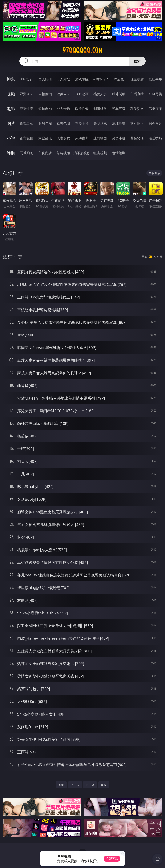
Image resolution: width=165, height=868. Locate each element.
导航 (11, 153)
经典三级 (119, 109)
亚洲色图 (45, 123)
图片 (11, 123)
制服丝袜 (100, 109)
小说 (11, 138)
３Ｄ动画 (82, 94)
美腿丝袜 (100, 123)
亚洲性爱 (27, 109)
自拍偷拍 (45, 94)
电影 (11, 109)
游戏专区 (82, 79)
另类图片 (155, 123)
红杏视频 (100, 153)
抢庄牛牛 (155, 79)
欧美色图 (63, 123)
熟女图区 (137, 123)
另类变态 (155, 109)
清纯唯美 (119, 123)
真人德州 (45, 79)
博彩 (11, 79)
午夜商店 (45, 153)
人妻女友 (63, 138)
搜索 (137, 61)
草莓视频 (63, 153)
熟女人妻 (100, 94)
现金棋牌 (137, 79)
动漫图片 (82, 123)
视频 (11, 94)
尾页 (104, 785)
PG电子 (27, 79)
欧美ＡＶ (63, 94)
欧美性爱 (82, 109)
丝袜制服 (119, 94)
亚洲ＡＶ (27, 94)
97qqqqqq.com (82, 50)
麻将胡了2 (100, 79)
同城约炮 (27, 153)
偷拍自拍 (45, 109)
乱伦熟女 (137, 109)
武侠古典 (82, 138)
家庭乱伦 (45, 138)
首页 (61, 785)
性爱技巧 (155, 138)
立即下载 (112, 859)
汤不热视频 (82, 153)
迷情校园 (100, 138)
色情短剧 (119, 153)
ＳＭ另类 (155, 94)
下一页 (90, 785)
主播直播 (137, 94)
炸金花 (119, 79)
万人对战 (63, 79)
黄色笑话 (137, 138)
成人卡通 (63, 109)
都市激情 (27, 138)
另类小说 (119, 138)
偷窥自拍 (27, 123)
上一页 (75, 785)
